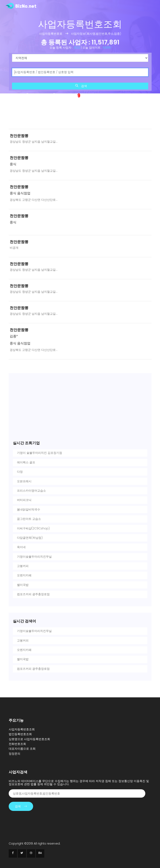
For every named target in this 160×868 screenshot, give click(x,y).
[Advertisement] (80, 115)
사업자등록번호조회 (22, 729)
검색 (81, 86)
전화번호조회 (17, 744)
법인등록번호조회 (20, 734)
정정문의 (14, 754)
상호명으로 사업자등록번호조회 (29, 739)
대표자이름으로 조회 (22, 749)
